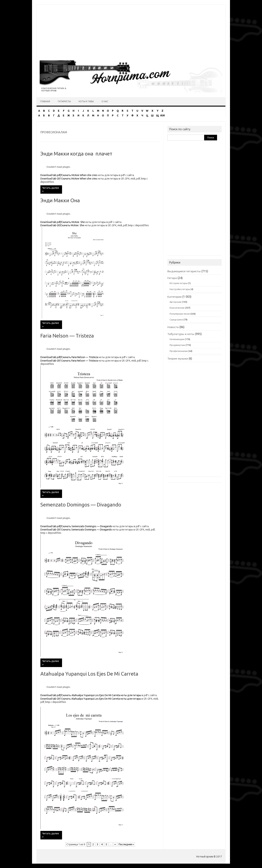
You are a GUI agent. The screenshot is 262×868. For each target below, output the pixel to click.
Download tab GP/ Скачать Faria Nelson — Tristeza (69, 361)
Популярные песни (180, 314)
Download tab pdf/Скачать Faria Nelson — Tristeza (69, 357)
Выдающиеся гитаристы (184, 271)
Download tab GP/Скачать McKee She (62, 225)
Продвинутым (177, 345)
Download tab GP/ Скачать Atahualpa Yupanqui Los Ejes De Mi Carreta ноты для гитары (91, 699)
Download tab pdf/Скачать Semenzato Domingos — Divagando (76, 526)
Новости (173, 327)
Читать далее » (51, 189)
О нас (105, 101)
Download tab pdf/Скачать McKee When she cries (69, 175)
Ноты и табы (86, 101)
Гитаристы (64, 101)
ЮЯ (162, 115)
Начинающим (177, 339)
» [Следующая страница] (115, 844)
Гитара (172, 278)
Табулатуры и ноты (181, 334)
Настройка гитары (180, 289)
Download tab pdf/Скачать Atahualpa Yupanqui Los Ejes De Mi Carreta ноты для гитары (91, 695)
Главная (45, 101)
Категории (174, 297)
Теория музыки (178, 358)
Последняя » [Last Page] (126, 844)
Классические (177, 308)
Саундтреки (176, 320)
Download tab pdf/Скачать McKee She (63, 222)
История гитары (178, 283)
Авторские (175, 302)
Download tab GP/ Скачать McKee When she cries (69, 179)
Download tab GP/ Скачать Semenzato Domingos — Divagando (76, 530)
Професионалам (179, 351)
